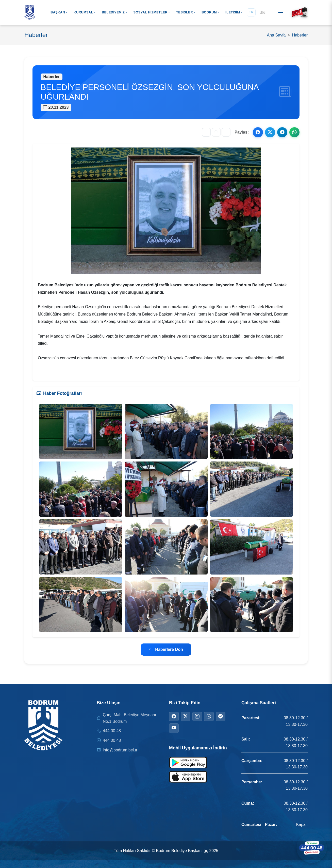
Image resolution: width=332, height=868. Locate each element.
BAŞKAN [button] (58, 12)
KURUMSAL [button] (83, 12)
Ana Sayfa (276, 35)
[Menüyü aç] (281, 12)
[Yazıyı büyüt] (226, 132)
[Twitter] (186, 716)
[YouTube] (174, 728)
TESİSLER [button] (185, 12)
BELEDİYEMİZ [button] (113, 12)
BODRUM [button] (209, 12)
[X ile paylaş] (270, 132)
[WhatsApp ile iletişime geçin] (312, 848)
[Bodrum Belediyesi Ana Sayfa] (30, 12)
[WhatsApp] (209, 716)
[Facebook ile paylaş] (258, 132)
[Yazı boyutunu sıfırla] (216, 132)
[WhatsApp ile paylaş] (294, 132)
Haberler (300, 35)
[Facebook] (174, 716)
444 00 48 (112, 731)
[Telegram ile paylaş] (282, 132)
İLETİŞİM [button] (233, 12)
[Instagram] (197, 716)
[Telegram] (221, 716)
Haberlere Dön (166, 649)
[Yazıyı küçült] (206, 132)
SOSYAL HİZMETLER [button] (150, 12)
